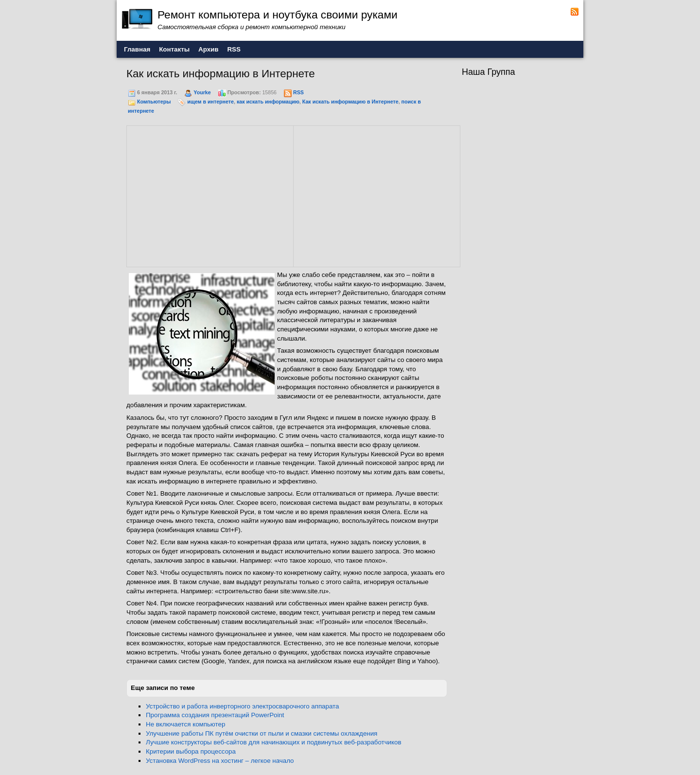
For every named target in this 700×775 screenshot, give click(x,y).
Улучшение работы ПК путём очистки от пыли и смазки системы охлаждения (262, 733)
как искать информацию (268, 102)
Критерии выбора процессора (191, 751)
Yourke (202, 92)
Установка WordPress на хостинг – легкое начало (220, 761)
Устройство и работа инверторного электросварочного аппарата (242, 706)
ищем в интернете (210, 102)
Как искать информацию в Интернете (350, 102)
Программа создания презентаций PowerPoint (215, 715)
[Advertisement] (210, 195)
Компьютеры (154, 102)
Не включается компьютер (185, 724)
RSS (298, 92)
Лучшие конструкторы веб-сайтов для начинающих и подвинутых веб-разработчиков (274, 742)
